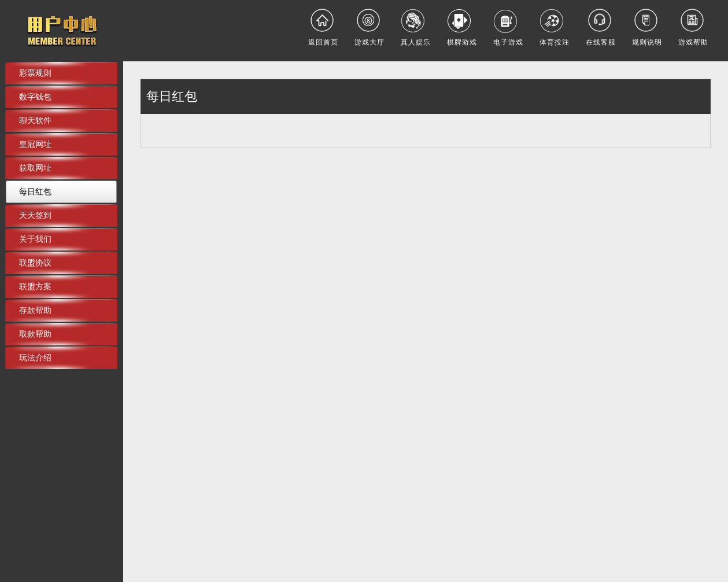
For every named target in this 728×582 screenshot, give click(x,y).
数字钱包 (35, 97)
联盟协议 (35, 263)
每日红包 (35, 191)
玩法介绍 (35, 358)
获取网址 (35, 168)
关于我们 (35, 239)
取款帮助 (35, 334)
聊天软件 (35, 120)
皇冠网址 (35, 144)
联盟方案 (35, 286)
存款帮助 (35, 310)
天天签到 (35, 215)
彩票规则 (35, 73)
